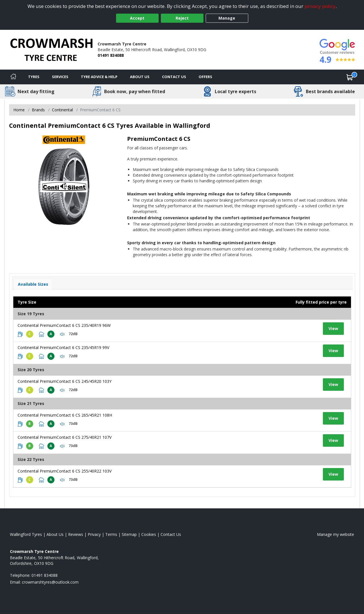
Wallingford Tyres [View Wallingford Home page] (26, 534)
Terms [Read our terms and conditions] (111, 534)
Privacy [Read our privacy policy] (94, 534)
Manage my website (335, 534)
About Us (140, 77)
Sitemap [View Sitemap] (129, 534)
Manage (227, 18)
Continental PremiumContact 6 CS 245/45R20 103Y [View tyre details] (65, 381)
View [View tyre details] (333, 328)
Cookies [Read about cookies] (149, 534)
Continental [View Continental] (62, 110)
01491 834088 (111, 55)
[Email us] (50, 582)
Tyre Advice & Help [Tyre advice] (99, 77)
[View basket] (350, 77)
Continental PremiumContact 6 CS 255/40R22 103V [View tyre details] (65, 471)
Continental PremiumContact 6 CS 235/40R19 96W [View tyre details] (64, 325)
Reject (182, 18)
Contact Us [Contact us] (174, 77)
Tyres (34, 77)
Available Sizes (33, 284)
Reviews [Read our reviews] (76, 534)
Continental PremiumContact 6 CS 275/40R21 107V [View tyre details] (65, 437)
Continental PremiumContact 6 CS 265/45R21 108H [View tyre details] (65, 415)
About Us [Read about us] (55, 534)
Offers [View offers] (205, 77)
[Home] (13, 77)
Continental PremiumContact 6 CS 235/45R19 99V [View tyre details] (63, 347)
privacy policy (320, 6)
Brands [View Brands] (38, 110)
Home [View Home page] (19, 110)
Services (60, 77)
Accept (137, 18)
